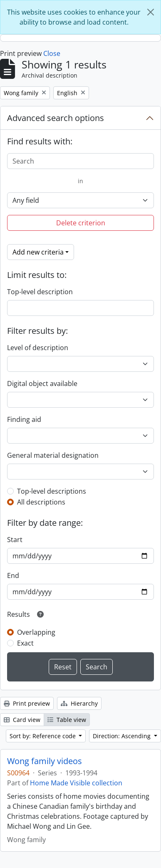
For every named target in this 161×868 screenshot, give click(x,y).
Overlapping (36, 632)
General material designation (53, 455)
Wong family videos (45, 761)
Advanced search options (56, 118)
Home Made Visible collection (76, 783)
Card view (22, 720)
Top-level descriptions (52, 491)
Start (15, 540)
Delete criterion (81, 223)
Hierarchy (79, 703)
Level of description (38, 348)
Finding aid (24, 419)
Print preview (27, 703)
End (13, 575)
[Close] (151, 12)
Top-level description (40, 292)
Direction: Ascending (123, 736)
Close (52, 53)
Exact (25, 643)
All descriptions (41, 502)
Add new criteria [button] (38, 252)
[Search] (80, 161)
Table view (67, 720)
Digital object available (42, 384)
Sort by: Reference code (43, 736)
